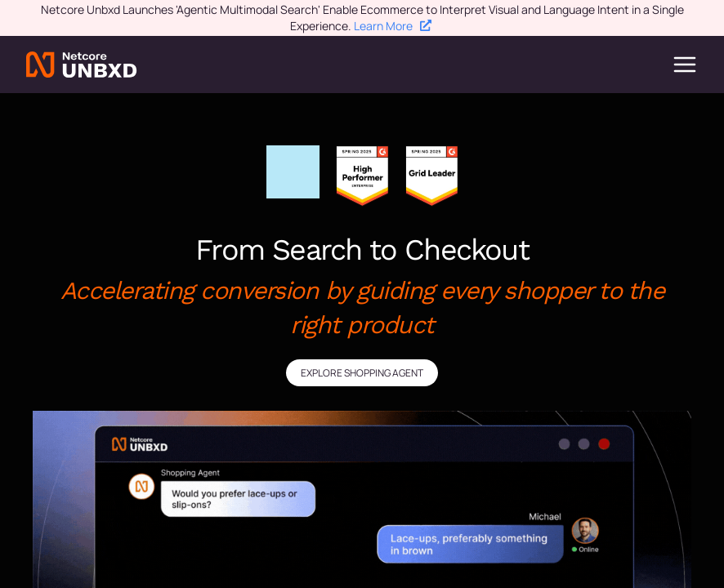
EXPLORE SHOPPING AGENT (362, 373)
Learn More (393, 26)
